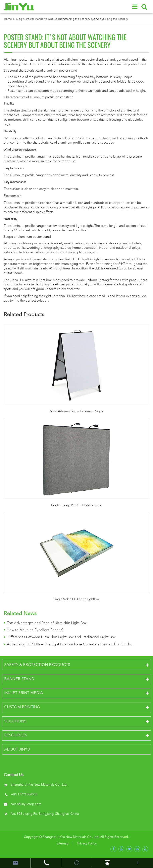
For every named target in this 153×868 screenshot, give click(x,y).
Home (8, 19)
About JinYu (17, 750)
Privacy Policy (87, 844)
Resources (16, 735)
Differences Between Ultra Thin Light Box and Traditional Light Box (61, 637)
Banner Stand (19, 679)
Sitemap (63, 844)
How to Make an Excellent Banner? (35, 630)
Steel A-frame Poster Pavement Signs (76, 411)
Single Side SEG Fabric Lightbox (76, 599)
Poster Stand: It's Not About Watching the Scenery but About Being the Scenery (77, 19)
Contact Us (14, 775)
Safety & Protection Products (37, 665)
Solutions (15, 721)
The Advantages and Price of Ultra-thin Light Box (47, 623)
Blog (19, 19)
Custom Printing (22, 707)
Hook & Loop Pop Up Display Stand (77, 505)
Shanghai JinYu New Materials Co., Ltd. (71, 837)
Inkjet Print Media (24, 693)
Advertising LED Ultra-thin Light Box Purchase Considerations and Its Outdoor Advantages (71, 644)
